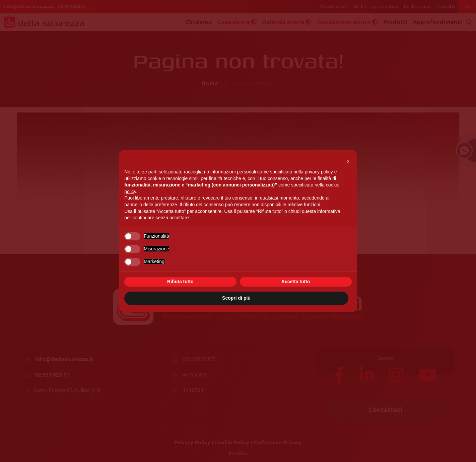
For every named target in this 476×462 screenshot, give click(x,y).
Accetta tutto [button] (296, 282)
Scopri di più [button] (236, 298)
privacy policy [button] (319, 172)
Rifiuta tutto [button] (180, 282)
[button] (348, 161)
